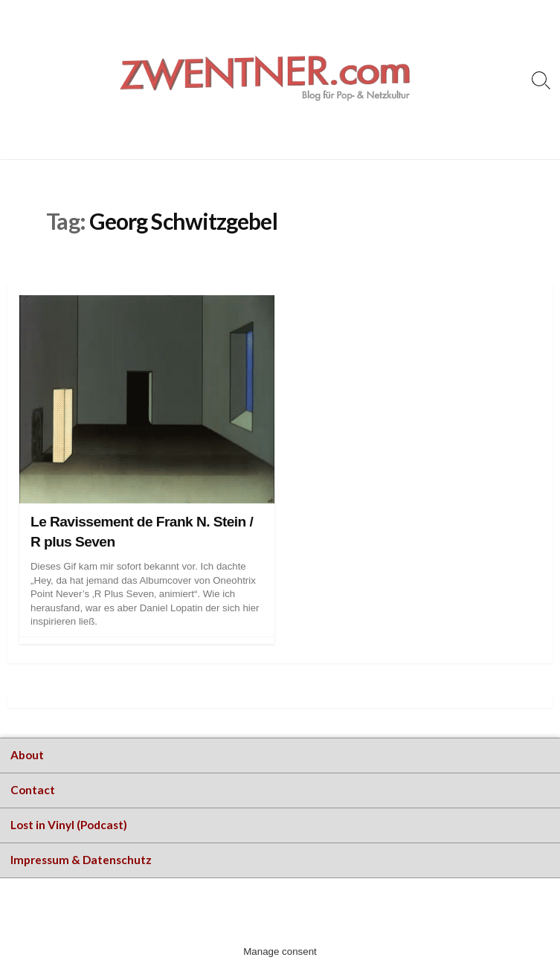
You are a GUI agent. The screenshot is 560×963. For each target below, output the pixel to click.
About (27, 755)
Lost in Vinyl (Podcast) (69, 825)
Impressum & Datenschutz (81, 860)
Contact (33, 790)
